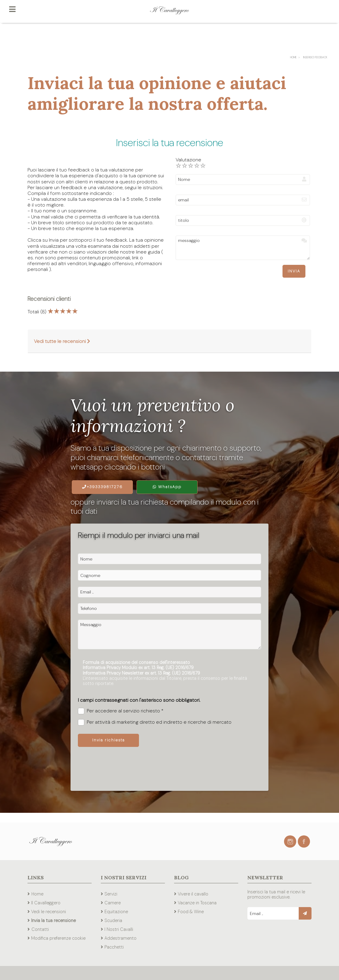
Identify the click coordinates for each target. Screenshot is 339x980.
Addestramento (120, 938)
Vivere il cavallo (193, 894)
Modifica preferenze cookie (58, 938)
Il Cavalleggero (46, 903)
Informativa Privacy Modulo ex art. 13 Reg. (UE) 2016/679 (138, 668)
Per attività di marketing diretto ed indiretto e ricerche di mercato (155, 722)
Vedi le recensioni (49, 912)
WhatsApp (167, 487)
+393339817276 (102, 487)
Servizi (111, 894)
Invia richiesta (109, 740)
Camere (113, 903)
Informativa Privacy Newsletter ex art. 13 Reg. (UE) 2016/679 (141, 673)
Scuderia (113, 921)
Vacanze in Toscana (197, 903)
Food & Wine (191, 912)
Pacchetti (114, 947)
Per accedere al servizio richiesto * (121, 711)
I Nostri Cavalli (119, 929)
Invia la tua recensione (53, 921)
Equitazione (116, 912)
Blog (181, 877)
